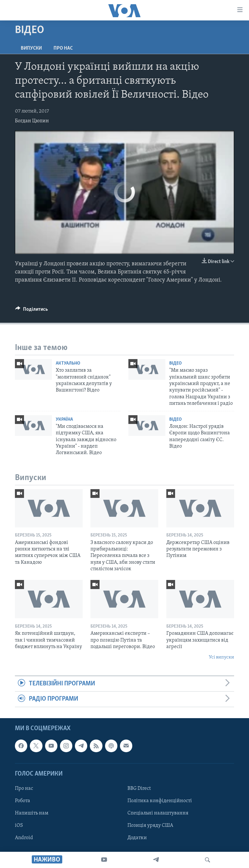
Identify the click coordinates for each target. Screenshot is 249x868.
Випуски (31, 48)
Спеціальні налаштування (158, 813)
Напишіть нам (32, 813)
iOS (19, 826)
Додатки (137, 838)
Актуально (68, 363)
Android (24, 838)
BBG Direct (139, 789)
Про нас (63, 48)
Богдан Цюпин (32, 121)
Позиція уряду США (150, 826)
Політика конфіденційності (160, 801)
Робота (23, 801)
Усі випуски (221, 657)
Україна (64, 420)
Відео (175, 363)
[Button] (32, 311)
